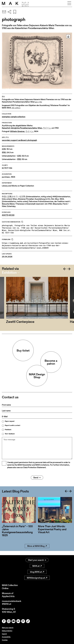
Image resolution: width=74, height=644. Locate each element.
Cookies (5, 640)
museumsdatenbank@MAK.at (12, 603)
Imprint (4, 634)
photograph (32, 140)
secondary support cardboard (14, 140)
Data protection (7, 631)
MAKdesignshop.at (37, 578)
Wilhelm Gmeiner (17, 131)
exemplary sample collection (14, 117)
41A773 (5, 215)
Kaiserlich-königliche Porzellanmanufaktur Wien (22, 128)
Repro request (10, 421)
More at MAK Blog (37, 550)
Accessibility (6, 637)
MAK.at (37, 566)
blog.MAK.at (37, 572)
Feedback (8, 430)
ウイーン (47, 128)
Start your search (37, 560)
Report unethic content (12, 425)
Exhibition (9, 273)
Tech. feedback (10, 434)
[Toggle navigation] (69, 3)
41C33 (12, 215)
